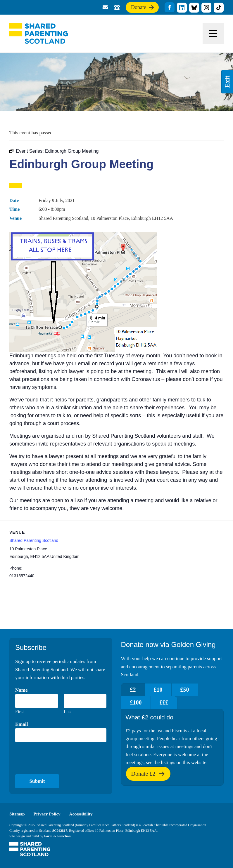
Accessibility (81, 814)
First (19, 712)
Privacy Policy (47, 814)
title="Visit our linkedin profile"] (182, 8)
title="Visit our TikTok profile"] (219, 8)
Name (21, 690)
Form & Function (57, 836)
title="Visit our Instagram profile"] (206, 8)
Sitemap (17, 814)
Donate (143, 8)
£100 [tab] (136, 702)
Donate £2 (148, 776)
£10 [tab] (158, 690)
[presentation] (60, 758)
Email (21, 724)
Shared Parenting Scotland (39, 34)
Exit (227, 82)
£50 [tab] (185, 690)
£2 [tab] (133, 690)
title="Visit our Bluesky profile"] (194, 8)
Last (68, 712)
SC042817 (60, 831)
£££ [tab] (164, 702)
